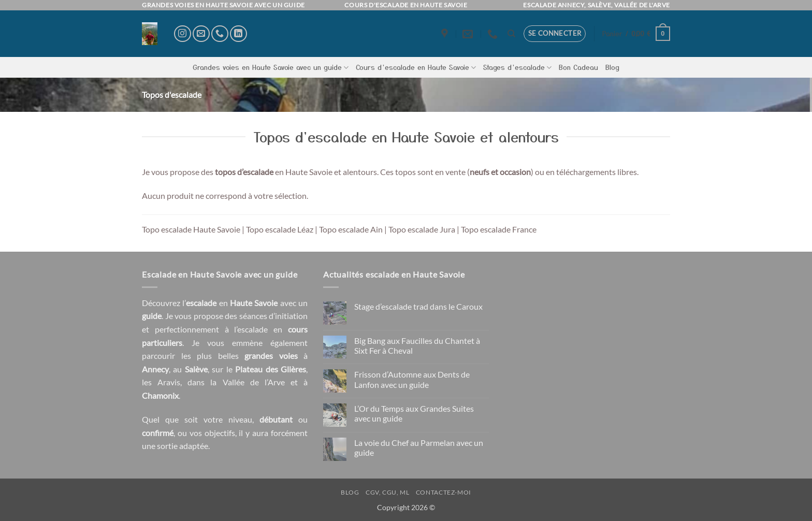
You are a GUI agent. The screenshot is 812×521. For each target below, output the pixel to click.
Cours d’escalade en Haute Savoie (416, 67)
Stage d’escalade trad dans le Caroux (418, 306)
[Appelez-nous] (220, 34)
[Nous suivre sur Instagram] (183, 34)
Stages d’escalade (517, 67)
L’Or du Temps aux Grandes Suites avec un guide (414, 413)
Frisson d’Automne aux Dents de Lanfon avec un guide (412, 379)
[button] (555, 34)
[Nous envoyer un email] (201, 34)
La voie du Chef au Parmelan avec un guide (419, 447)
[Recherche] (511, 34)
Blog (612, 67)
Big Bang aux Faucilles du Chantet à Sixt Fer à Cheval (417, 345)
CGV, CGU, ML (387, 492)
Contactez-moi (444, 492)
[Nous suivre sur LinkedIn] (238, 34)
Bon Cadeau (578, 67)
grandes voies (271, 356)
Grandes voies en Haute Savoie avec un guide (271, 67)
